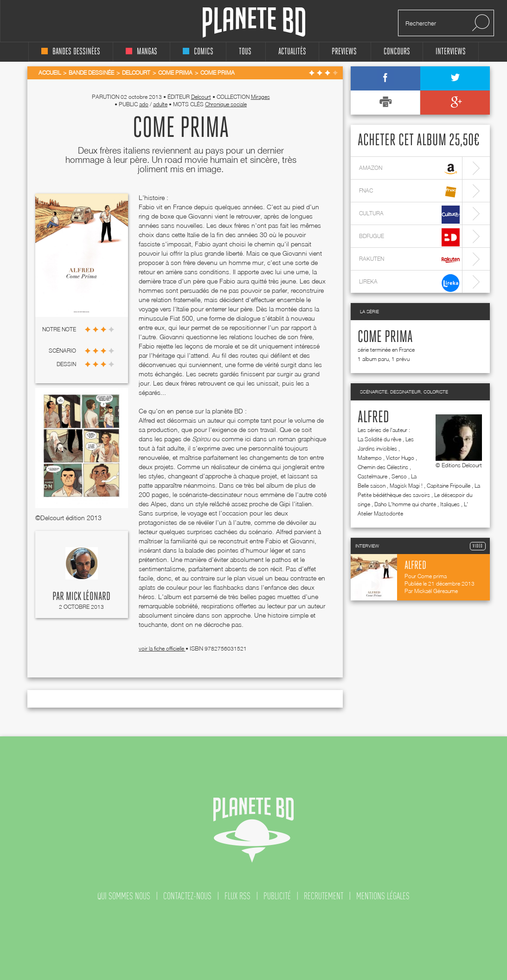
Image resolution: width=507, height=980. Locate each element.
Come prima (385, 337)
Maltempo (370, 458)
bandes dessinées (71, 52)
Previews (344, 52)
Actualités (292, 52)
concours (397, 52)
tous (245, 52)
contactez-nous (187, 896)
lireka (409, 283)
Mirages (260, 97)
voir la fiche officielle (162, 648)
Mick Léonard (88, 597)
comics (198, 52)
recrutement (324, 896)
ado (144, 104)
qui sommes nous (124, 896)
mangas (141, 52)
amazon (409, 169)
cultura (409, 215)
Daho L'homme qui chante (405, 504)
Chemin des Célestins (383, 467)
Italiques (450, 504)
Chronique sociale (226, 104)
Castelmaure (372, 476)
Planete (254, 23)
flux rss (237, 896)
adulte (160, 104)
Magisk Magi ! (406, 486)
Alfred (373, 418)
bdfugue (409, 237)
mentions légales (383, 896)
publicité (277, 896)
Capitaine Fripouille (449, 486)
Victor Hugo (400, 458)
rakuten (409, 260)
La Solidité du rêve (379, 439)
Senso (399, 476)
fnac (409, 192)
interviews (451, 52)
